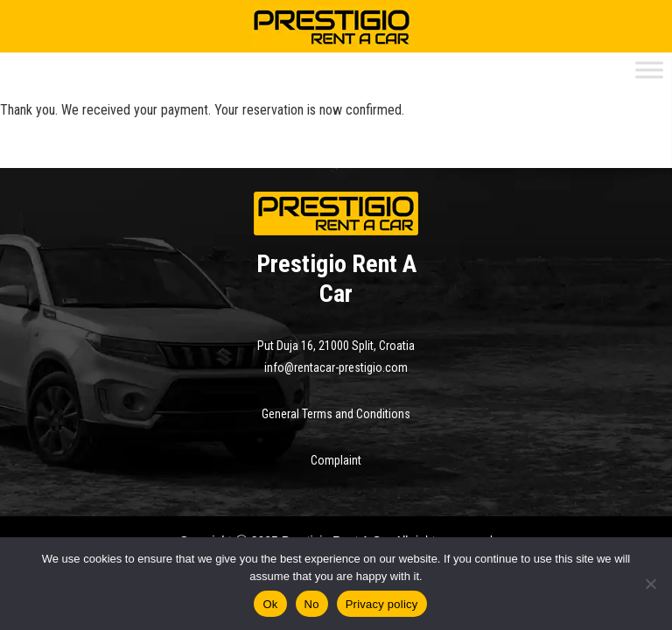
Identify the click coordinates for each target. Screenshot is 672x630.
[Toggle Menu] (649, 70)
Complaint (336, 460)
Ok (270, 604)
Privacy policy (382, 604)
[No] (650, 584)
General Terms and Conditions (336, 414)
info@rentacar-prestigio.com (336, 367)
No (312, 604)
